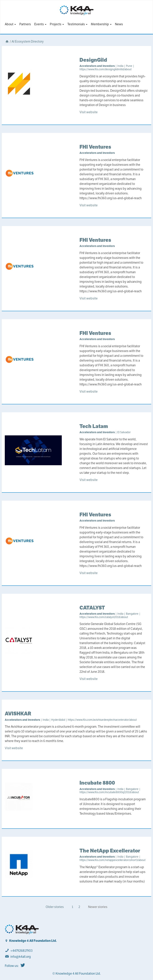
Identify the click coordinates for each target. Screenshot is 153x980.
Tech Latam (94, 426)
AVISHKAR (18, 713)
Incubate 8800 (97, 783)
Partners (25, 24)
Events (40, 24)
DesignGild (93, 60)
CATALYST (92, 608)
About (10, 24)
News (119, 24)
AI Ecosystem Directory (28, 41)
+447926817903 (21, 951)
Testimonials (77, 24)
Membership (101, 24)
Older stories (55, 907)
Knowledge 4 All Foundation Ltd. (33, 941)
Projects (57, 24)
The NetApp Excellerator (110, 851)
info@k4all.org (21, 957)
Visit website (89, 112)
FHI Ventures (95, 147)
